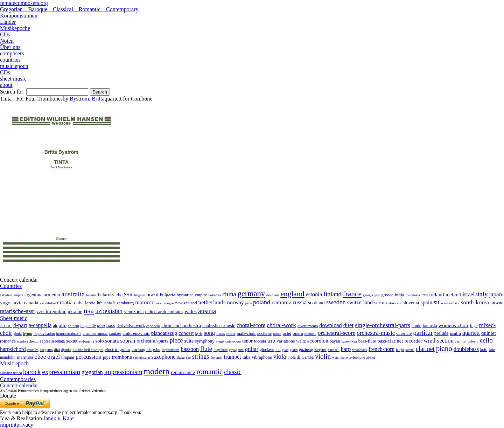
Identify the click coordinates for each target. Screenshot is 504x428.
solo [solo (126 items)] (100, 341)
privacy (25, 425)
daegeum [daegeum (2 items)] (46, 350)
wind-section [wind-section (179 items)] (439, 341)
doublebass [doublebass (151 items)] (466, 349)
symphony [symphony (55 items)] (205, 341)
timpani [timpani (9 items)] (68, 357)
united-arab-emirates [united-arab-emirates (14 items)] (164, 312)
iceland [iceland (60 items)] (453, 294)
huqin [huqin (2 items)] (400, 350)
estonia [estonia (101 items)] (314, 294)
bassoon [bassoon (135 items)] (190, 349)
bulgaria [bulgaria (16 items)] (168, 295)
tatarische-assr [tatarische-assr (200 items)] (18, 311)
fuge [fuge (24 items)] (474, 326)
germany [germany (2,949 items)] (251, 294)
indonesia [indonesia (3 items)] (413, 295)
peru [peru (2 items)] (248, 303)
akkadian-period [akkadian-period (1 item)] (11, 373)
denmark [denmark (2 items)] (273, 295)
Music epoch (14, 363)
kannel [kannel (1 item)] (410, 350)
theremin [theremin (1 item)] (216, 357)
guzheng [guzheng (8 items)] (306, 350)
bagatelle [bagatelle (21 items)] (88, 326)
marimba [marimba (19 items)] (25, 357)
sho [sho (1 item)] (188, 357)
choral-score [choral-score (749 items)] (251, 325)
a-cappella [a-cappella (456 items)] (40, 325)
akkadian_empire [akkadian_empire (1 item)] (12, 295)
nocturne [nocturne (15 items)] (264, 334)
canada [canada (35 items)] (31, 303)
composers (12, 53)
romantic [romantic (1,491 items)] (209, 372)
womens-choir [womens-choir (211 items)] (454, 325)
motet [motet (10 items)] (231, 333)
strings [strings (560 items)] (201, 357)
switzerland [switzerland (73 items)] (360, 302)
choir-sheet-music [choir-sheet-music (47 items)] (219, 326)
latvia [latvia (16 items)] (90, 303)
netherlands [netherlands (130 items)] (212, 302)
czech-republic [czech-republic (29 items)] (52, 311)
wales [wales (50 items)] (191, 311)
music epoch (14, 66)
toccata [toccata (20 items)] (260, 341)
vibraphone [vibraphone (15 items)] (262, 357)
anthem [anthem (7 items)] (73, 326)
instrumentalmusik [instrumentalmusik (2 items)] (69, 334)
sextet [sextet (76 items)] (72, 341)
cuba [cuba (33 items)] (79, 303)
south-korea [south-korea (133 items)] (475, 302)
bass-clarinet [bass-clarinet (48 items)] (390, 341)
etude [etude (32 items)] (416, 326)
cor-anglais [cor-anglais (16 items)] (142, 350)
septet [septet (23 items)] (45, 341)
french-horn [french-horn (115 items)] (381, 349)
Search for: (12, 92)
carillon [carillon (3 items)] (461, 341)
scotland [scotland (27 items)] (316, 303)
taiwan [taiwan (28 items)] (497, 303)
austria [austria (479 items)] (207, 311)
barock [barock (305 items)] (32, 372)
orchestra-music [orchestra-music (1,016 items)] (376, 333)
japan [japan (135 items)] (495, 294)
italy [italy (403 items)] (482, 294)
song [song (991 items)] (209, 333)
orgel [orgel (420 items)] (54, 357)
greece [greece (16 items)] (387, 295)
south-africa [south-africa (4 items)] (450, 303)
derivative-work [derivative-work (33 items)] (131, 326)
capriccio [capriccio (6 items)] (153, 326)
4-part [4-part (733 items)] (20, 325)
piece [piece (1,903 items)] (176, 340)
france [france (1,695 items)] (352, 294)
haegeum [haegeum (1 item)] (320, 350)
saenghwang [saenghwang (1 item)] (142, 357)
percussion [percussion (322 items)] (89, 357)
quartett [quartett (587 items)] (471, 333)
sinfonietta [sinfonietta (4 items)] (86, 341)
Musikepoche (15, 28)
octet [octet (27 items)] (287, 333)
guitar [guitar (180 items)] (252, 349)
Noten (7, 41)
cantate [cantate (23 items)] (115, 333)
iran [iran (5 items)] (425, 295)
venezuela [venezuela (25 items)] (134, 311)
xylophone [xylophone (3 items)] (357, 357)
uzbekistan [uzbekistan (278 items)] (109, 311)
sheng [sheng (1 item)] (181, 357)
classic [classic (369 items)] (233, 372)
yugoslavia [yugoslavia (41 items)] (11, 303)
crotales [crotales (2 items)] (33, 350)
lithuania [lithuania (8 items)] (104, 303)
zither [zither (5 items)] (371, 357)
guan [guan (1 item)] (285, 350)
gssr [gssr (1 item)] (377, 295)
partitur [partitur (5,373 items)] (423, 333)
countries (10, 60)
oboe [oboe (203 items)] (40, 357)
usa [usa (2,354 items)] (89, 310)
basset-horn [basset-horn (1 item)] (349, 341)
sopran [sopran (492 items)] (128, 341)
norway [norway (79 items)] (236, 302)
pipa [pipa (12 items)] (107, 357)
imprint (8, 425)
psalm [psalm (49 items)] (455, 333)
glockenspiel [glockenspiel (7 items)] (270, 350)
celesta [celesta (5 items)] (473, 341)
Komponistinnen (19, 16)
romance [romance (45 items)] (8, 341)
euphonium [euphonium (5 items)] (171, 350)
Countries (11, 286)
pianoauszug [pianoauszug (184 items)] (164, 333)
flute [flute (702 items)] (206, 349)
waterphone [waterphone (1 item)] (340, 357)
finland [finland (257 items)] (332, 294)
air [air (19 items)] (55, 326)
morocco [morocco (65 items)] (145, 302)
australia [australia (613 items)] (73, 294)
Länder (8, 22)
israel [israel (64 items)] (469, 294)
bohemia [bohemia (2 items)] (215, 295)
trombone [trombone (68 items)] (122, 357)
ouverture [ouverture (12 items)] (404, 333)
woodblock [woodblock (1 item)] (360, 350)
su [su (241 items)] (436, 302)
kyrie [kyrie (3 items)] (199, 334)
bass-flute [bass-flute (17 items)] (367, 341)
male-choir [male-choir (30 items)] (246, 333)
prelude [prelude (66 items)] (442, 333)
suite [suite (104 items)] (189, 341)
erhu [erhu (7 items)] (157, 350)
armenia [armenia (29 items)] (52, 295)
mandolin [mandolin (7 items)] (8, 357)
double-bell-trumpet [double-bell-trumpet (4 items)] (88, 350)
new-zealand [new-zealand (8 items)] (186, 303)
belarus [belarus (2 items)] (91, 295)
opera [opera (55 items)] (298, 333)
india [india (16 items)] (400, 295)
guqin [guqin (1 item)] (294, 350)
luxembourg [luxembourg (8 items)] (123, 303)
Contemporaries (18, 379)
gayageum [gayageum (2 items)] (236, 350)
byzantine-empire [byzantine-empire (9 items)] (192, 295)
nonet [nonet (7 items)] (277, 333)
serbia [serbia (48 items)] (380, 302)
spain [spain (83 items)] (426, 302)
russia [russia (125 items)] (300, 302)
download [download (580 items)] (330, 325)
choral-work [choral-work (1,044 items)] (281, 325)
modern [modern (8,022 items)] (157, 371)
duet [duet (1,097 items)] (349, 325)
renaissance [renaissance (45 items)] (183, 372)
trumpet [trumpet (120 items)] (233, 357)
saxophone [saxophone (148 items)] (163, 357)
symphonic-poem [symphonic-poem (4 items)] (228, 341)
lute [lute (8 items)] (492, 350)
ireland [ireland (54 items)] (437, 294)
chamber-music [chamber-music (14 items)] (95, 334)
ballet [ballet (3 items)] (101, 326)
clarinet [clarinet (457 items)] (425, 349)
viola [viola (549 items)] (280, 357)
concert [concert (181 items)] (186, 333)
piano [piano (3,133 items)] (444, 348)
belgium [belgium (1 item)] (139, 295)
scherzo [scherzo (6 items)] (33, 341)
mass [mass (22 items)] (220, 333)
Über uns (10, 47)
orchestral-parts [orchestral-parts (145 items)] (152, 341)
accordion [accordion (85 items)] (318, 341)
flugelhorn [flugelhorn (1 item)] (220, 350)
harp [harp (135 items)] (346, 349)
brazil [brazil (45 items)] (153, 295)
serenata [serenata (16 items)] (58, 341)
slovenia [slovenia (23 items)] (411, 303)
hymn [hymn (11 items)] (28, 333)
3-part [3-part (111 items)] (6, 325)
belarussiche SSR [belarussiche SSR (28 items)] (115, 295)
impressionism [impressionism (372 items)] (123, 372)
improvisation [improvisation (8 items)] (44, 333)
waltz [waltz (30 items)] (301, 341)
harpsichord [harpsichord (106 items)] (13, 349)
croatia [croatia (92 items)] (65, 302)
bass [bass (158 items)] (111, 325)
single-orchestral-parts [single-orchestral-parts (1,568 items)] (383, 325)
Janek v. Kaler (59, 418)
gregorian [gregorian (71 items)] (92, 372)
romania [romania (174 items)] (282, 302)
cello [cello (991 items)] (486, 340)
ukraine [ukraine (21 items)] (75, 312)
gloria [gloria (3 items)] (18, 334)
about (6, 85)
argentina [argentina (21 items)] (33, 295)
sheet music (13, 79)
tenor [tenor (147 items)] (247, 341)
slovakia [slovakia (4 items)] (395, 303)
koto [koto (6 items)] (484, 350)
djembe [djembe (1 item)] (66, 350)
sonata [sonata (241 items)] (112, 341)
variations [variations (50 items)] (286, 341)
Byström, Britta (87, 99)
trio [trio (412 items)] (271, 341)
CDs (5, 34)
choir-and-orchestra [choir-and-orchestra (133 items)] (181, 325)
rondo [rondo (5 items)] (21, 341)
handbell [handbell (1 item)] (334, 350)
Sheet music (14, 318)
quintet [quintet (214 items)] (489, 333)
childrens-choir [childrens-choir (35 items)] (136, 333)
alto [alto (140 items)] (63, 325)
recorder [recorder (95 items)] (413, 341)
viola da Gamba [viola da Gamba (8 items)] (300, 357)
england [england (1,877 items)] (292, 294)
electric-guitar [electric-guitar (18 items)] (117, 349)
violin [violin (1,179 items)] (323, 356)
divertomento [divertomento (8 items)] (308, 326)
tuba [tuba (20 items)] (247, 357)
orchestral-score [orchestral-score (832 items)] (337, 333)
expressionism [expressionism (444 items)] (61, 372)
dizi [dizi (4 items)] (57, 350)
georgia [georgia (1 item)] (368, 295)
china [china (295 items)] (229, 294)
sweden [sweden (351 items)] (336, 302)
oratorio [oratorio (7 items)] (310, 333)
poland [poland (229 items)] (262, 302)
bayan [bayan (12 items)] (335, 341)
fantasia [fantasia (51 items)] (430, 326)
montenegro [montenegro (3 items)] (165, 303)
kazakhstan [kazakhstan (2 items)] (48, 303)
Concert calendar (19, 385)
